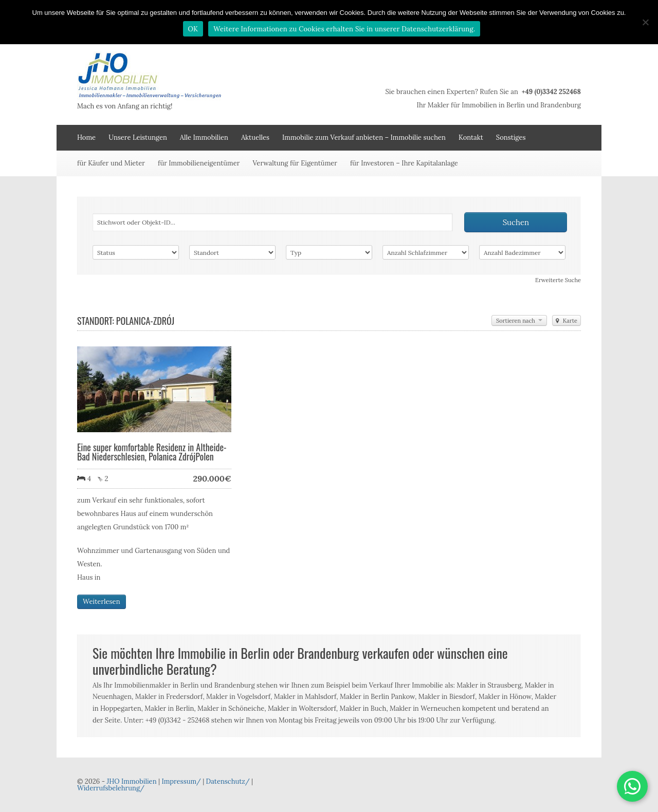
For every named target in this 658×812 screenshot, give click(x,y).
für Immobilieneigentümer (199, 163)
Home (86, 137)
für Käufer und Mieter (111, 163)
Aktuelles (255, 137)
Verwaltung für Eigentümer (295, 163)
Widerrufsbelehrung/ (111, 788)
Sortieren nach (519, 321)
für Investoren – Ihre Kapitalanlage (404, 163)
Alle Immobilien (204, 137)
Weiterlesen (102, 602)
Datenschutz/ (228, 781)
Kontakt (471, 137)
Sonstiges (511, 137)
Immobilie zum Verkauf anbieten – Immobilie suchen (364, 137)
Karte (566, 321)
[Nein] (645, 22)
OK (193, 29)
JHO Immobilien (131, 781)
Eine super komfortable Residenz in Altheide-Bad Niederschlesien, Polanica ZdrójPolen (152, 452)
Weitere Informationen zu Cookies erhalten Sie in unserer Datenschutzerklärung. (344, 29)
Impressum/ (181, 781)
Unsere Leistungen (138, 137)
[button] (632, 786)
